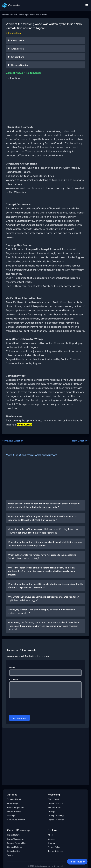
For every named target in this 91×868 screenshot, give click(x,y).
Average (11, 816)
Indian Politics (13, 851)
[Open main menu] (87, 5)
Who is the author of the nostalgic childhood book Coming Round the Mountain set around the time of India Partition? (43, 531)
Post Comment (19, 718)
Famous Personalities (17, 843)
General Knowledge (19, 15)
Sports (10, 855)
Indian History (13, 835)
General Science (15, 847)
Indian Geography (15, 839)
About (51, 835)
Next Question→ (80, 441)
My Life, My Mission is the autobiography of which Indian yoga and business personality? (41, 611)
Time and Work (14, 799)
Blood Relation (54, 799)
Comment (14, 679)
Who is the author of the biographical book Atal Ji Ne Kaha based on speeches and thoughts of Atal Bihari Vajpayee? (42, 518)
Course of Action (56, 803)
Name (12, 667)
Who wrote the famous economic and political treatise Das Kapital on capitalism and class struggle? (43, 598)
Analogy (52, 812)
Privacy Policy (54, 847)
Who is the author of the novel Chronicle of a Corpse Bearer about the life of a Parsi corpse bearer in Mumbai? (45, 586)
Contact (52, 839)
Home (5, 15)
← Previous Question (13, 441)
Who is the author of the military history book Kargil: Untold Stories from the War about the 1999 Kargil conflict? (45, 544)
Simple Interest (14, 812)
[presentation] (32, 707)
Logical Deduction (56, 820)
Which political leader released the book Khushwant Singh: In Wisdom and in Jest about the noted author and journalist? (44, 505)
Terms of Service (56, 851)
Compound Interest (16, 820)
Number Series (55, 807)
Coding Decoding (56, 816)
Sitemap (52, 843)
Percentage (13, 803)
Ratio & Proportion (16, 807)
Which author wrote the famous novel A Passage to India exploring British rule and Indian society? (42, 557)
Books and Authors (38, 15)
